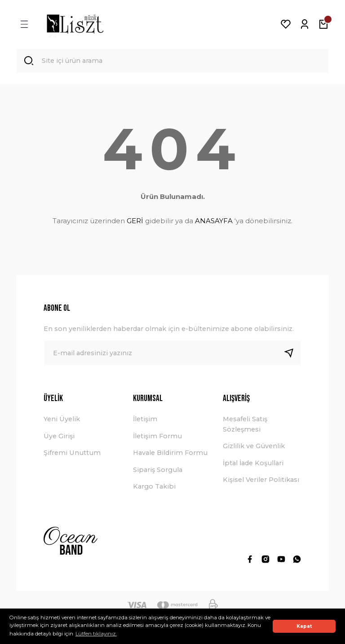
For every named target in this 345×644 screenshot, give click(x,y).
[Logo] (75, 24)
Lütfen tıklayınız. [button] (96, 634)
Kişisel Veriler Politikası (261, 480)
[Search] (172, 61)
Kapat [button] (304, 626)
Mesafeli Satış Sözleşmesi (245, 425)
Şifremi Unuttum (72, 454)
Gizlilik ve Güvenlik (254, 447)
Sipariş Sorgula (158, 470)
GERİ (135, 221)
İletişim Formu (157, 437)
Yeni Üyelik (62, 420)
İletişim (145, 420)
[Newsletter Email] (172, 354)
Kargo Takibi (154, 487)
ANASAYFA (214, 221)
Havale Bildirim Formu (170, 454)
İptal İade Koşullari (253, 463)
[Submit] (292, 354)
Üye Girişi (59, 437)
